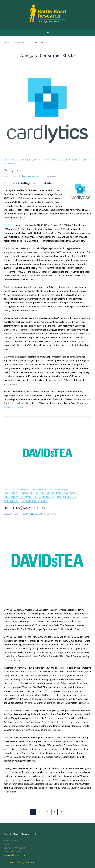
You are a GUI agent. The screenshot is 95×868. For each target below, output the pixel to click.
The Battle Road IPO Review (34, 501)
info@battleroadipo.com (16, 407)
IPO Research (10, 164)
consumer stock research (55, 160)
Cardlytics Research (30, 160)
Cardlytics (11, 170)
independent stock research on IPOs (22, 497)
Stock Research (12, 501)
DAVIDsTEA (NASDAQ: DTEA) (24, 508)
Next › (63, 812)
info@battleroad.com (14, 855)
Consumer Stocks (78, 160)
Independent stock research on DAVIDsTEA (57, 493)
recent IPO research (67, 497)
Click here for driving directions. (20, 862)
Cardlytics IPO (11, 160)
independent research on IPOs (19, 493)
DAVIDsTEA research (60, 490)
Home (6, 42)
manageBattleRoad (32, 176)
